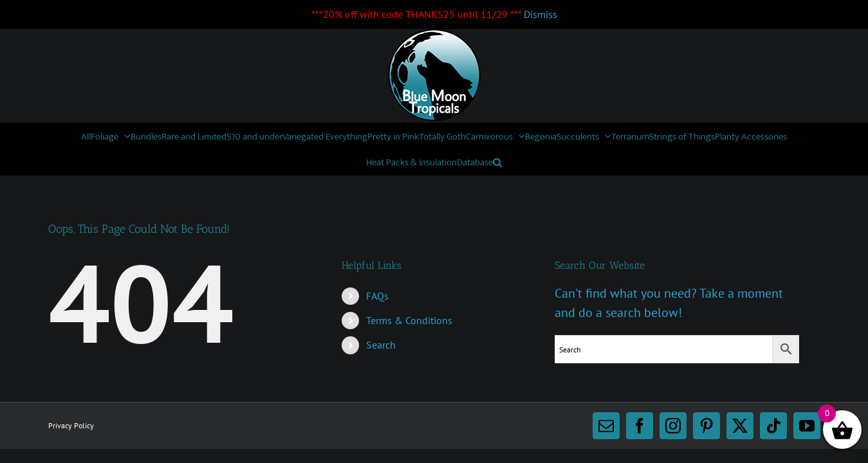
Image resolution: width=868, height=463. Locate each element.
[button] (634, 162)
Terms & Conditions (409, 320)
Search (381, 345)
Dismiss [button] (540, 14)
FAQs (377, 296)
